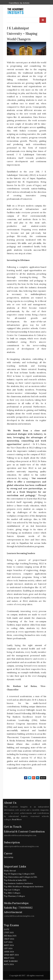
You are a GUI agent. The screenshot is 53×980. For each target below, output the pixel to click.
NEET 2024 (9, 945)
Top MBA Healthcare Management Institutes (24, 887)
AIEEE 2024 (9, 952)
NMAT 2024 (9, 958)
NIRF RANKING (11, 961)
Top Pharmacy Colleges (14, 896)
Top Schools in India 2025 (15, 880)
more (43, 778)
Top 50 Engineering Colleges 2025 (19, 874)
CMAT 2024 (9, 939)
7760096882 (25, 908)
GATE (7, 929)
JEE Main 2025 (10, 936)
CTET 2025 (9, 933)
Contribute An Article (19, 3)
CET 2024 (8, 949)
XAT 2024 (8, 942)
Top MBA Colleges (12, 893)
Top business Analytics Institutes (18, 883)
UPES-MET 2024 (11, 955)
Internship (9, 857)
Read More (17, 820)
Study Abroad (10, 871)
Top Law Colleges (12, 890)
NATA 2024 (9, 964)
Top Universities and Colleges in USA (21, 877)
